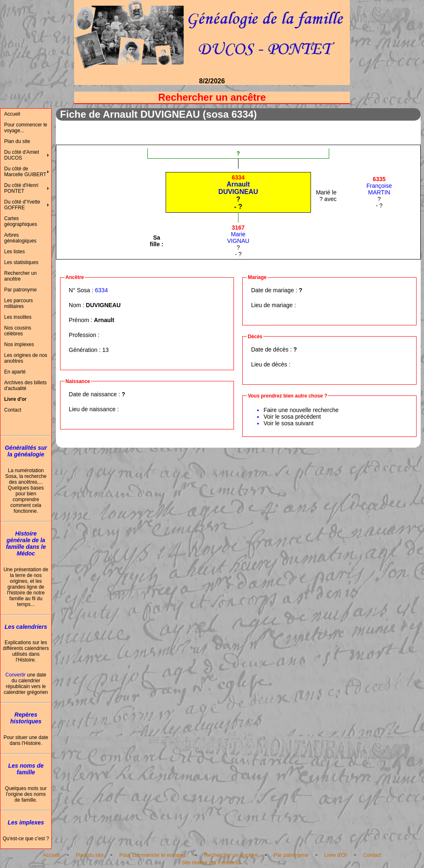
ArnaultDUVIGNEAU (238, 185)
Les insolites (18, 317)
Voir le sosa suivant (288, 423)
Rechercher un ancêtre (20, 276)
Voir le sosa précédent (292, 417)
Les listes (14, 252)
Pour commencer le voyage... (26, 128)
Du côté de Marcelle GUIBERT (25, 172)
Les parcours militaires (18, 303)
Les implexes (26, 822)
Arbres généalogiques (20, 238)
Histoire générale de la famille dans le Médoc (26, 543)
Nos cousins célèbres (18, 331)
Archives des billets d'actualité (25, 386)
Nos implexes (19, 344)
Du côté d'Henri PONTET (21, 188)
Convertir (16, 675)
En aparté (15, 372)
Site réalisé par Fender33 (211, 862)
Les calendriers (26, 627)
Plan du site (17, 141)
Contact (13, 410)
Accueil (12, 114)
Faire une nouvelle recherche (301, 410)
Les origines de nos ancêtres (26, 358)
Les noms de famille (26, 769)
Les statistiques (21, 262)
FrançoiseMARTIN (379, 186)
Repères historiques (26, 718)
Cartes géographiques (20, 221)
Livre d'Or (336, 855)
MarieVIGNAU (238, 234)
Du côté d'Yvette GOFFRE (22, 205)
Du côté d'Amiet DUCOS (22, 155)
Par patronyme (20, 290)
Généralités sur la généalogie (26, 451)
